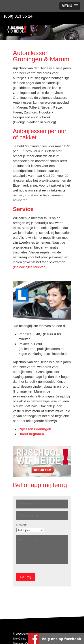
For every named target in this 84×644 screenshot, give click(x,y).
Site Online (20, 639)
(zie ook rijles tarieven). (30, 267)
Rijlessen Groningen (35, 429)
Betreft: (22, 525)
